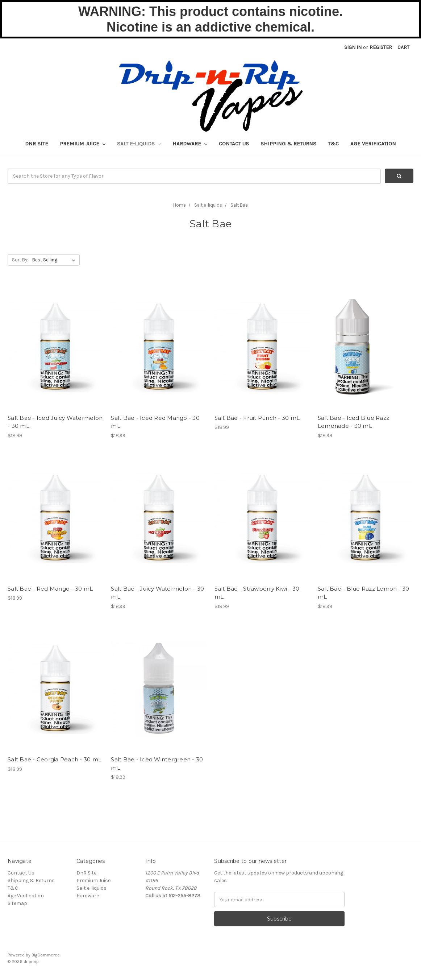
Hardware (190, 144)
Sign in (353, 47)
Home (180, 205)
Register (381, 47)
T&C (333, 144)
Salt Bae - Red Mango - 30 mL (50, 589)
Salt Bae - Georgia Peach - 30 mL (55, 759)
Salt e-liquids (139, 144)
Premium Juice (83, 144)
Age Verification (373, 144)
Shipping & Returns (288, 144)
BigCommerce (46, 955)
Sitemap (17, 903)
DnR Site (37, 144)
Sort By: (20, 260)
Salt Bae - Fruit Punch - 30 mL (257, 418)
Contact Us (234, 144)
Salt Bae (239, 205)
